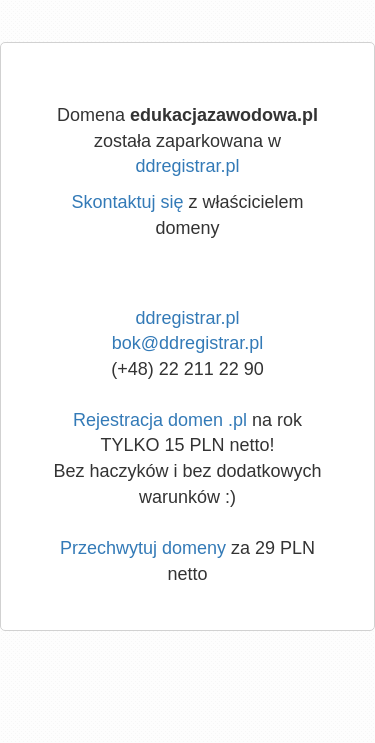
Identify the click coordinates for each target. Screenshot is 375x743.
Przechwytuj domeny (143, 548)
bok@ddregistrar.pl (187, 343)
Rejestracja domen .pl (160, 420)
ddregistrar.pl (187, 166)
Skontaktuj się (127, 202)
